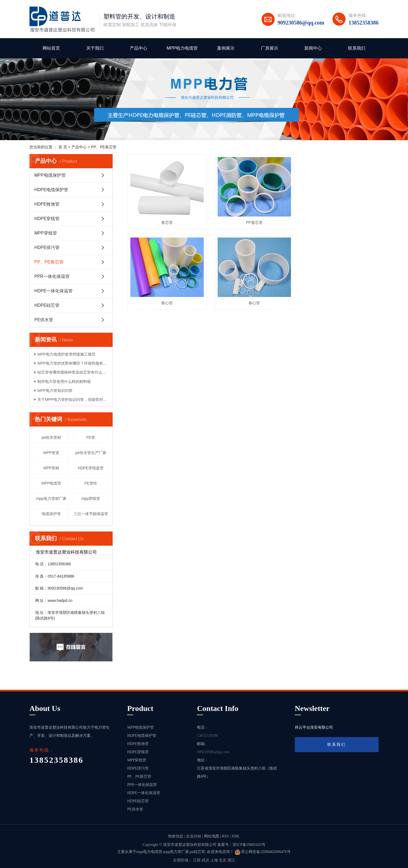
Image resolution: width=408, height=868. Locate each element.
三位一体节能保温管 (91, 514)
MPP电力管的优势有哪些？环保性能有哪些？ (73, 363)
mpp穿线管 (91, 498)
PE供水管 (44, 320)
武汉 (205, 860)
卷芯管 (167, 222)
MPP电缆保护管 (50, 175)
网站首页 (51, 48)
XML (236, 836)
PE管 (91, 437)
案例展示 (226, 48)
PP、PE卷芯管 (104, 147)
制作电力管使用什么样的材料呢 (64, 382)
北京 (223, 860)
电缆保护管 (51, 514)
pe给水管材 (51, 437)
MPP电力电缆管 (182, 48)
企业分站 (194, 836)
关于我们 (95, 48)
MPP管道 (51, 453)
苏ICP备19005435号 (249, 845)
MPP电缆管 (51, 483)
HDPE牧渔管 (47, 204)
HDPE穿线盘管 (91, 468)
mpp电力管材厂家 (51, 498)
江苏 (197, 860)
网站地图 (212, 836)
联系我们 (357, 48)
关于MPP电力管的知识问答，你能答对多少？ (73, 400)
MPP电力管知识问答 (55, 391)
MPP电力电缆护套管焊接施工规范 (66, 354)
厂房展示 (269, 48)
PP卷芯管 (253, 222)
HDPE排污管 (47, 247)
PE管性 (91, 483)
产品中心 (139, 48)
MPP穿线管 (46, 233)
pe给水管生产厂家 (91, 453)
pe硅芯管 (198, 852)
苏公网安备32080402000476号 (263, 852)
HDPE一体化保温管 (53, 291)
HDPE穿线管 (47, 219)
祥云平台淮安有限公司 (314, 727)
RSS (225, 836)
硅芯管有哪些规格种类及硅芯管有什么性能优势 (73, 372)
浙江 (231, 860)
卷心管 (339, 222)
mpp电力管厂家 (176, 852)
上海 (214, 860)
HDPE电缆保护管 (51, 190)
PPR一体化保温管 (52, 276)
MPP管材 (51, 468)
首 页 (63, 147)
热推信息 (176, 836)
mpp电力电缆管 (149, 852)
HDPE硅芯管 (47, 305)
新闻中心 (313, 48)
